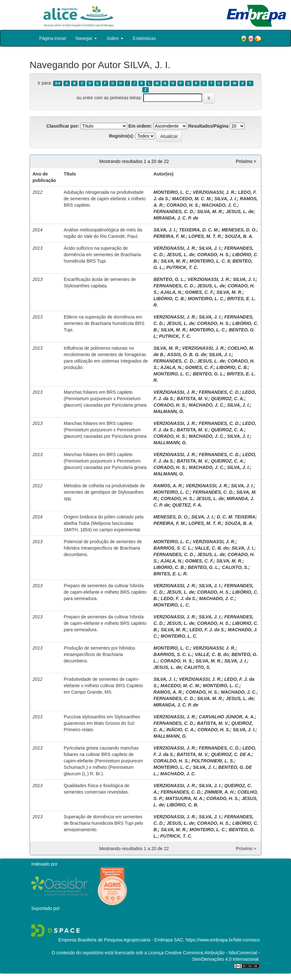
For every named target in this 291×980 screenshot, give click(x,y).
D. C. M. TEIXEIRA (236, 517)
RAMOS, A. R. (168, 486)
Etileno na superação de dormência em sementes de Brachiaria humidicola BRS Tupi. (104, 323)
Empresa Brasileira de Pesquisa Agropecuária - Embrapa (115, 940)
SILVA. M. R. (210, 698)
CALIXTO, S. (235, 567)
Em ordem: (140, 126)
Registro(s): (122, 136)
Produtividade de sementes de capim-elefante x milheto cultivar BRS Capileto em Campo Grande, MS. (103, 686)
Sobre (115, 38)
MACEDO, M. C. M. (192, 199)
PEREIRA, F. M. (170, 236)
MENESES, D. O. (239, 230)
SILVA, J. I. (226, 199)
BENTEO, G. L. (169, 279)
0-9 (58, 83)
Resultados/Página (208, 126)
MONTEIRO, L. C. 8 (210, 261)
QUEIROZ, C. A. (227, 399)
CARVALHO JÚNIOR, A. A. (227, 717)
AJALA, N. (171, 292)
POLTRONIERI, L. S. (213, 761)
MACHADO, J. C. (220, 205)
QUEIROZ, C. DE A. (231, 754)
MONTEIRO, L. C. (172, 192)
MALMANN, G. (169, 411)
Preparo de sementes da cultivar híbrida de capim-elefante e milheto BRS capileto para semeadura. (105, 592)
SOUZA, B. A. (239, 236)
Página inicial (53, 38)
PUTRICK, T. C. (182, 267)
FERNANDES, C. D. (174, 211)
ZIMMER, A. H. (220, 792)
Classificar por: (63, 126)
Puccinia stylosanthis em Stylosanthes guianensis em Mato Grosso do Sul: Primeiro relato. (102, 723)
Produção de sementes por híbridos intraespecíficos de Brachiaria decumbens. (99, 654)
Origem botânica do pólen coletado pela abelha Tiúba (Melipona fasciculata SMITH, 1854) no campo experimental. (104, 523)
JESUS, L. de (239, 211)
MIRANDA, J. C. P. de (176, 218)
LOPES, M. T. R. (205, 236)
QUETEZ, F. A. (187, 505)
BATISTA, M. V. (192, 399)
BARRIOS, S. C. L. (173, 548)
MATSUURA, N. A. (184, 798)
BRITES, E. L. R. (171, 574)
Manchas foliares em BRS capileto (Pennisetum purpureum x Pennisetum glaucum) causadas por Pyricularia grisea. (106, 399)
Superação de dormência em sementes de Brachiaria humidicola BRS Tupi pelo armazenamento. (103, 823)
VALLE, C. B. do (212, 548)
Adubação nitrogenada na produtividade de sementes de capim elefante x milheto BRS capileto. (105, 199)
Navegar (86, 38)
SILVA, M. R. (210, 211)
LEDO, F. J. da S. (178, 598)
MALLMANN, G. (170, 443)
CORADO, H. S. (183, 205)
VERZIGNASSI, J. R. (214, 192)
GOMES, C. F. (199, 292)
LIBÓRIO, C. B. (169, 299)
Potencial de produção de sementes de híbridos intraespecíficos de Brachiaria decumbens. (103, 548)
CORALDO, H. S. (171, 761)
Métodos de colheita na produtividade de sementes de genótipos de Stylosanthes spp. (104, 492)
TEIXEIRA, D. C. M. (199, 230)
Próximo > (246, 161)
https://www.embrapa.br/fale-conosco (223, 940)
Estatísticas (145, 38)
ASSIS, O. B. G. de (187, 355)
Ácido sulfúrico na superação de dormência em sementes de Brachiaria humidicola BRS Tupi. (102, 255)
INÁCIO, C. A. (181, 730)
